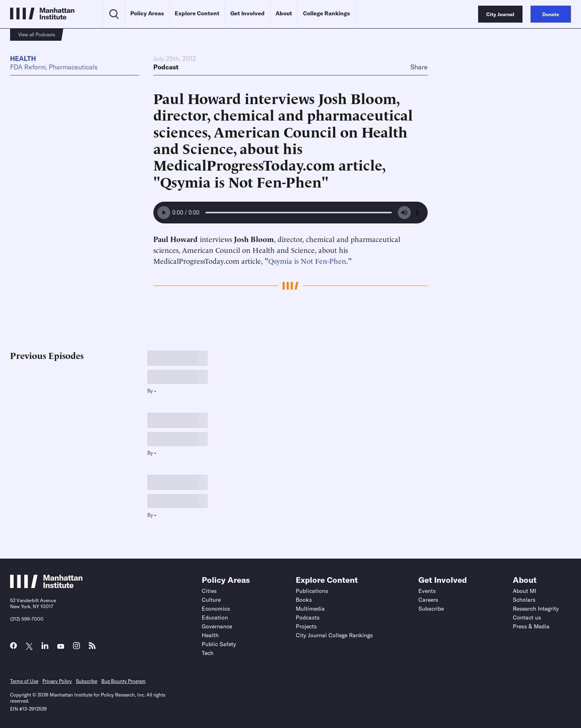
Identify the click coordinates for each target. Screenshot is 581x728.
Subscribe (431, 609)
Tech (208, 653)
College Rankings (326, 13)
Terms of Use (24, 681)
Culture (211, 600)
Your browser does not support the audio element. (290, 213)
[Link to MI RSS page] (92, 648)
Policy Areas (147, 13)
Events (427, 591)
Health (23, 58)
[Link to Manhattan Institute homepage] (46, 586)
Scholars (524, 600)
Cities (209, 591)
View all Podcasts (37, 34)
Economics (216, 609)
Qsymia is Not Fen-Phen (307, 260)
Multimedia (310, 609)
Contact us (527, 617)
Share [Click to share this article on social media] (419, 67)
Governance (217, 626)
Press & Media (531, 626)
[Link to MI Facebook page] (14, 648)
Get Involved (248, 13)
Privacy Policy (57, 681)
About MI (525, 591)
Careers (428, 600)
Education (215, 617)
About (284, 13)
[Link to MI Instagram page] (76, 648)
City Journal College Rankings (334, 635)
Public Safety (219, 644)
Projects (306, 626)
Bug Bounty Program (123, 681)
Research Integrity (536, 609)
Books (304, 600)
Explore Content (197, 13)
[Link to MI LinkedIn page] (45, 648)
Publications (312, 591)
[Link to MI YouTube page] (61, 647)
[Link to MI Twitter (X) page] (29, 647)
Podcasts (308, 617)
